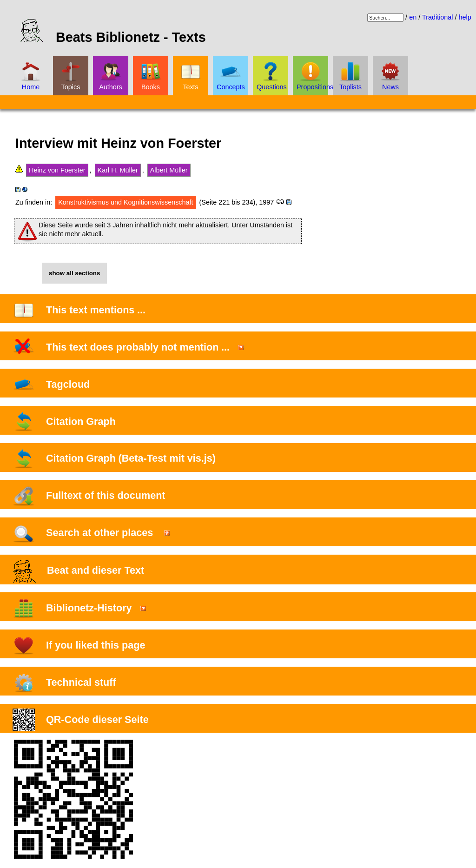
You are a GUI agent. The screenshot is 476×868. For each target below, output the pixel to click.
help (465, 17)
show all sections (74, 273)
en (413, 17)
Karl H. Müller (118, 170)
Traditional (438, 17)
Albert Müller (169, 170)
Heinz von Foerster (57, 170)
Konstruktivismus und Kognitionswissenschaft (126, 202)
